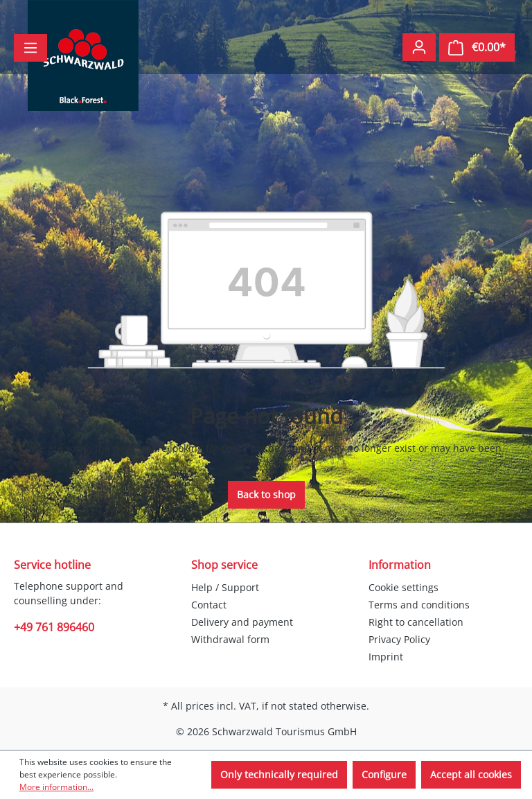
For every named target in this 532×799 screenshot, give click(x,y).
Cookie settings (404, 587)
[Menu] (30, 48)
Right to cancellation (416, 622)
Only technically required (279, 774)
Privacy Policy (399, 639)
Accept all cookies (471, 774)
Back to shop (266, 494)
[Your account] (419, 47)
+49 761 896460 (54, 627)
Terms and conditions (419, 605)
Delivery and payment (242, 622)
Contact (209, 605)
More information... (56, 787)
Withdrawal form (230, 639)
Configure (384, 774)
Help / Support (225, 587)
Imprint (386, 657)
